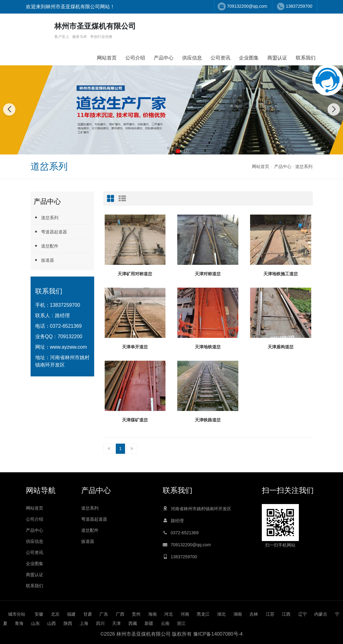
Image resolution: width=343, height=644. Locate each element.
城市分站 (17, 614)
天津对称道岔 (208, 274)
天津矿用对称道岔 (135, 274)
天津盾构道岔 (281, 347)
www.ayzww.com (69, 347)
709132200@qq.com (247, 6)
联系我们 (306, 58)
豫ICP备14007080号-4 (218, 634)
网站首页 (107, 58)
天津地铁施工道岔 (281, 274)
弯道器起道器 (50, 232)
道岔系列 (304, 166)
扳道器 (44, 260)
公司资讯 (220, 58)
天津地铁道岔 (208, 347)
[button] (168, 148)
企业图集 (249, 58)
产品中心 (164, 58)
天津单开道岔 (135, 347)
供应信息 (192, 58)
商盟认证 (277, 58)
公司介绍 (135, 58)
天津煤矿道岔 (135, 420)
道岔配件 (46, 246)
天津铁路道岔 (208, 420)
